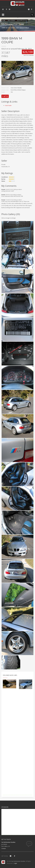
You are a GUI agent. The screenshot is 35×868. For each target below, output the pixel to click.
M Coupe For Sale (22, 20)
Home (4, 20)
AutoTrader (8, 105)
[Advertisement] (17, 745)
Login (15, 863)
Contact (4, 848)
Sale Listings (11, 20)
